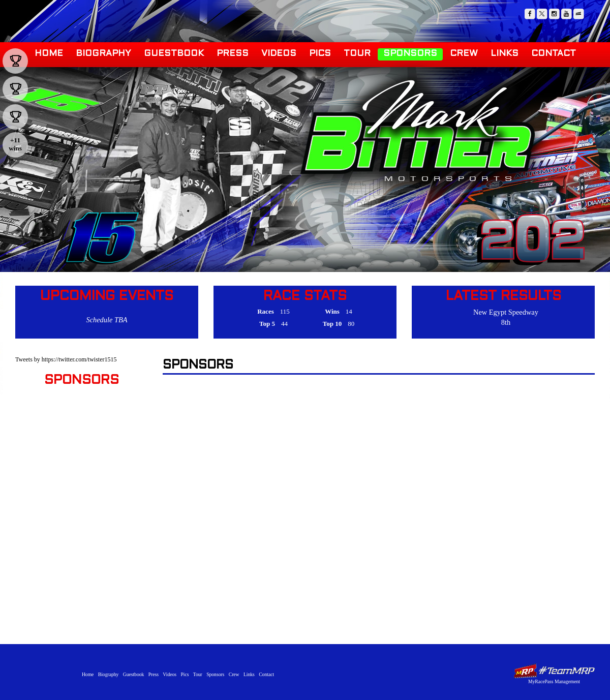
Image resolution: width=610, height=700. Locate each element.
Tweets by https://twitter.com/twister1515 (66, 359)
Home (49, 54)
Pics (320, 54)
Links (505, 54)
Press (233, 54)
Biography (103, 54)
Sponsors (410, 54)
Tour (357, 54)
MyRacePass (554, 671)
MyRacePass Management (554, 681)
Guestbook (174, 54)
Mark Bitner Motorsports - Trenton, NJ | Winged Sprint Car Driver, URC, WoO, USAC (417, 131)
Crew (464, 54)
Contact (554, 54)
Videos (279, 54)
